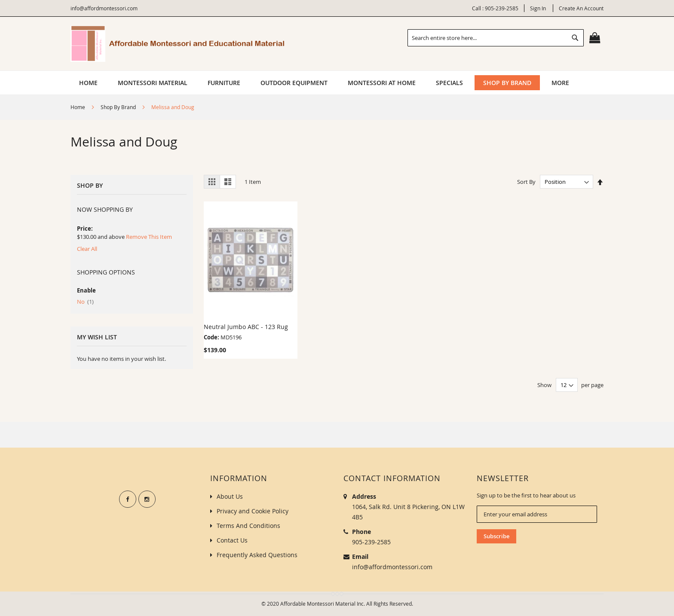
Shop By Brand (119, 107)
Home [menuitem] (88, 83)
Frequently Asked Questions (257, 555)
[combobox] (496, 38)
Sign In (538, 8)
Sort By (526, 182)
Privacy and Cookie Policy (253, 511)
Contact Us (232, 540)
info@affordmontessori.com (392, 567)
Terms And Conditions (248, 526)
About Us (230, 496)
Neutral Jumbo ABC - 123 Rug (246, 327)
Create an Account (581, 8)
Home (78, 107)
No (85, 302)
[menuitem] (153, 83)
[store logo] (178, 44)
